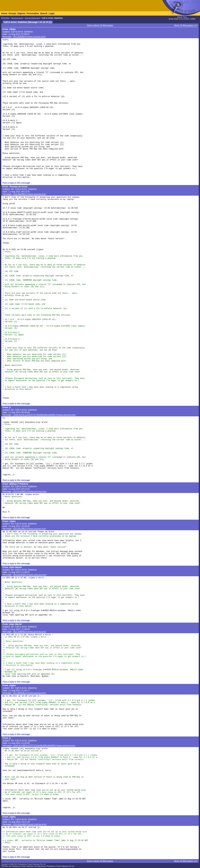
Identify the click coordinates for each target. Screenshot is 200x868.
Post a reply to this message (16, 183)
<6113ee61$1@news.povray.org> (30, 575)
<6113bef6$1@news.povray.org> (30, 194)
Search (44, 13)
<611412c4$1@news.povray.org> (30, 824)
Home (4, 13)
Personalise (33, 13)
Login (52, 13)
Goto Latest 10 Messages (100, 25)
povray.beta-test (32, 18)
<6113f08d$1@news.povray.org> (30, 693)
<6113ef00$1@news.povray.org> (29, 632)
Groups (12, 13)
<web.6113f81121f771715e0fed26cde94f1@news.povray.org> (44, 746)
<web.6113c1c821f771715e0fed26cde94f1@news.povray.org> (44, 415)
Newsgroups (17, 18)
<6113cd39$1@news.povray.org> (30, 491)
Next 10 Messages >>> (186, 25)
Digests (21, 13)
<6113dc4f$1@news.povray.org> (30, 529)
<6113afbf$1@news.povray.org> (29, 37)
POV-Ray (5, 18)
